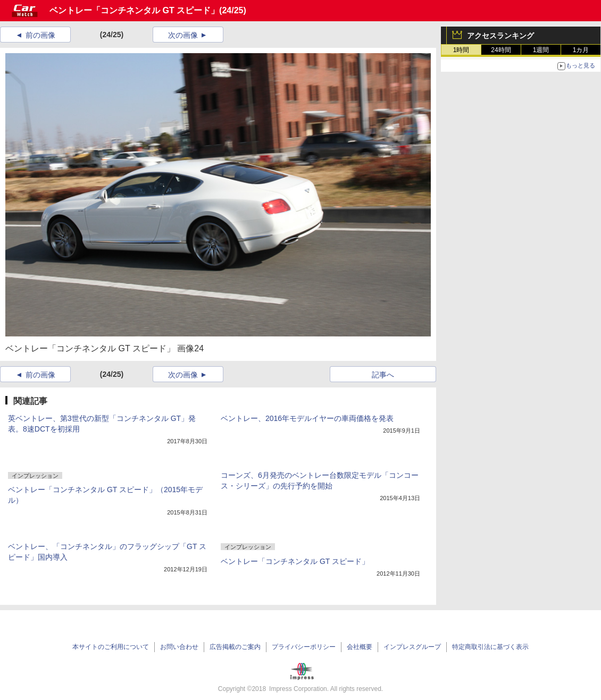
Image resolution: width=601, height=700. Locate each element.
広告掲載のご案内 (235, 647)
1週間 (541, 50)
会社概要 (360, 647)
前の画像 (40, 35)
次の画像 (183, 35)
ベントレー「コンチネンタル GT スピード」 (134, 10)
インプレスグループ (412, 647)
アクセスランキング (500, 36)
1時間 (461, 50)
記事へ (383, 375)
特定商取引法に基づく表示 (490, 647)
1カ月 (581, 50)
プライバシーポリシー (304, 647)
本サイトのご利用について (111, 647)
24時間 (501, 50)
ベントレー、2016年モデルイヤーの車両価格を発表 (307, 418)
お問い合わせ (179, 647)
